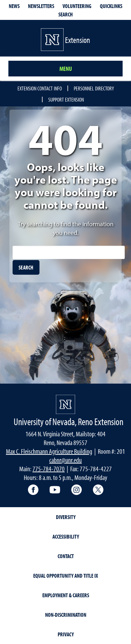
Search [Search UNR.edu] (65, 14)
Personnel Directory (94, 88)
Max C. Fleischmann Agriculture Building (49, 451)
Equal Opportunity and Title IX (66, 576)
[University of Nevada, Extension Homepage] (65, 404)
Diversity (66, 517)
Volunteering (77, 6)
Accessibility (66, 536)
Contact (66, 556)
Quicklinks (111, 6)
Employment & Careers (66, 595)
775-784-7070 (49, 469)
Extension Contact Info (40, 88)
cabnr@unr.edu (65, 460)
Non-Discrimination (66, 615)
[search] (26, 267)
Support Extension (66, 99)
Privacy (66, 634)
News (14, 6)
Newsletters (41, 6)
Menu (66, 69)
